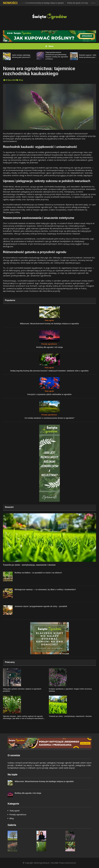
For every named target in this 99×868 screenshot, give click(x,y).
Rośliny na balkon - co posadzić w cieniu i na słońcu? (38, 573)
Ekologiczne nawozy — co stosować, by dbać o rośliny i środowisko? (45, 590)
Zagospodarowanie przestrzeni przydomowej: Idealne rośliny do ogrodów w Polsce (57, 56)
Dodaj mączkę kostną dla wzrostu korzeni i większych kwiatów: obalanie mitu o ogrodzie (50, 371)
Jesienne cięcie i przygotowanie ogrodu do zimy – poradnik (41, 606)
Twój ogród (49, 320)
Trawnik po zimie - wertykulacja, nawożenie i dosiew (29, 565)
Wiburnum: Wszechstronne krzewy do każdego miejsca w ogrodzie (41, 3)
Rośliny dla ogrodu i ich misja (78, 3)
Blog (21, 80)
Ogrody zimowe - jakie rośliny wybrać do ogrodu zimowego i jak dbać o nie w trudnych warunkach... (24, 717)
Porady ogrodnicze (49, 344)
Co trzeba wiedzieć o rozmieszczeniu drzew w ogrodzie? (49, 418)
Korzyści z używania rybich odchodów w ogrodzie (49, 394)
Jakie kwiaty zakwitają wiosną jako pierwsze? (21, 56)
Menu (49, 46)
